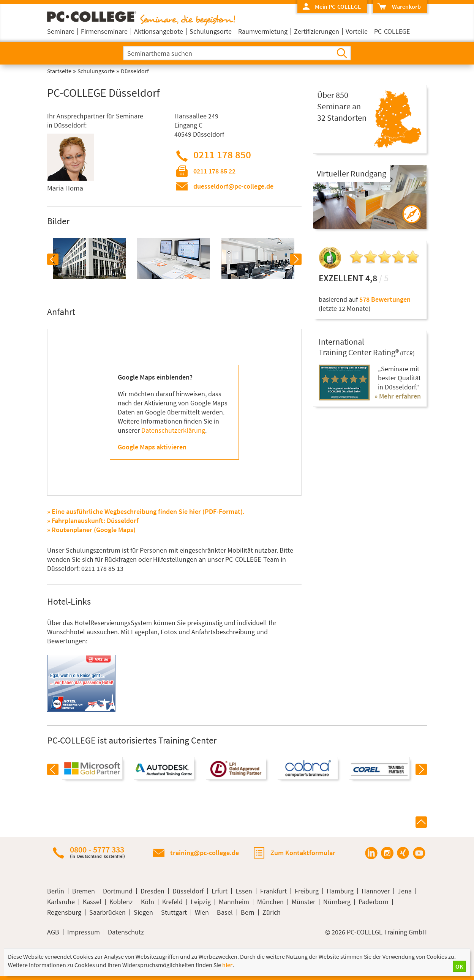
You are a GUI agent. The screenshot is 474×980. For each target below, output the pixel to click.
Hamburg (340, 891)
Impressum (84, 932)
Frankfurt (273, 891)
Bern (248, 912)
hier (227, 965)
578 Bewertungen (385, 299)
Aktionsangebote (159, 31)
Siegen (143, 912)
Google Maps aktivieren (152, 447)
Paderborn (374, 902)
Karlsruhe (61, 902)
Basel (225, 912)
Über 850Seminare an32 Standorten (342, 106)
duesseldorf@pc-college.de (233, 186)
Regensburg (64, 912)
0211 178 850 (222, 154)
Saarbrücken (107, 912)
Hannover (376, 891)
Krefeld (172, 902)
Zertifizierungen (317, 31)
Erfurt (220, 891)
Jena (405, 891)
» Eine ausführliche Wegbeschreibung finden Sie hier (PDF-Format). (146, 511)
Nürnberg (337, 902)
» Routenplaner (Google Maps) (91, 530)
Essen (244, 891)
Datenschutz (126, 932)
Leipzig (201, 902)
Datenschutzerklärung (173, 430)
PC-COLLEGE (392, 31)
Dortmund (118, 891)
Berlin (56, 891)
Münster (303, 902)
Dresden (152, 891)
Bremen (84, 891)
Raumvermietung (263, 31)
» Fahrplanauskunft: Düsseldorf (93, 521)
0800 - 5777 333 (97, 852)
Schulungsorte (211, 31)
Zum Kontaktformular (303, 853)
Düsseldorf (188, 891)
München (270, 902)
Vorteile (357, 31)
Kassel (92, 902)
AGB (53, 932)
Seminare (61, 31)
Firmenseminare (104, 31)
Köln (148, 902)
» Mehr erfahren (398, 396)
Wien (202, 912)
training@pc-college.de (205, 853)
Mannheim (234, 902)
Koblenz (121, 902)
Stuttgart (174, 912)
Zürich (272, 912)
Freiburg (307, 891)
